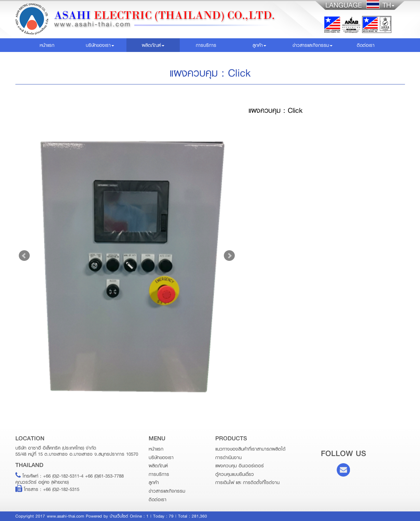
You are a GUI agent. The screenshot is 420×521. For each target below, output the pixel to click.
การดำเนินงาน (228, 457)
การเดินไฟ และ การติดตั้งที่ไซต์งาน (247, 482)
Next (229, 256)
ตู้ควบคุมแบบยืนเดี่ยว (235, 474)
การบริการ (206, 45)
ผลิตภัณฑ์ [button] (153, 45)
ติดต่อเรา (366, 45)
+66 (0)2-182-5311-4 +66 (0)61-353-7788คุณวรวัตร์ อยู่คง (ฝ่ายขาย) (70, 479)
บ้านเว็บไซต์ (119, 516)
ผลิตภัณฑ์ (158, 466)
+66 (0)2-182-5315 (61, 489)
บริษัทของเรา (161, 457)
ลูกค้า (154, 482)
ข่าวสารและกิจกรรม (167, 491)
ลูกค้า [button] (259, 45)
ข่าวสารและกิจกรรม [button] (313, 45)
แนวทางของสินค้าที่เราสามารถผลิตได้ (250, 449)
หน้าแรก (57, 45)
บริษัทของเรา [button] (100, 45)
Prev (24, 256)
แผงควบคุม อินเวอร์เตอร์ (240, 466)
